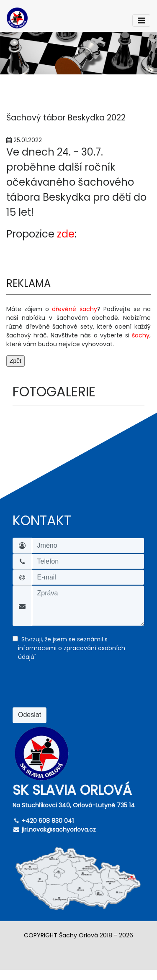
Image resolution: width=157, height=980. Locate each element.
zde (66, 234)
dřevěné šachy (74, 309)
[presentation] (76, 687)
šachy (141, 335)
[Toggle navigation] (141, 20)
